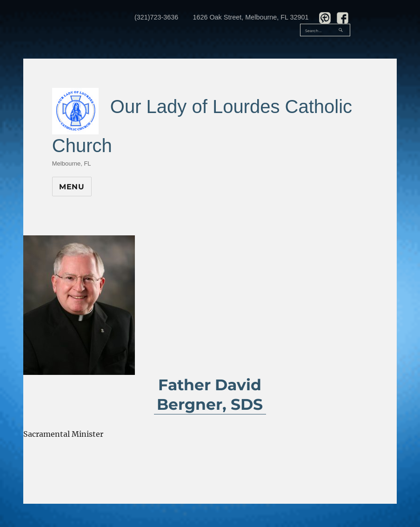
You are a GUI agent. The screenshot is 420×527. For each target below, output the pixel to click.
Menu (72, 187)
